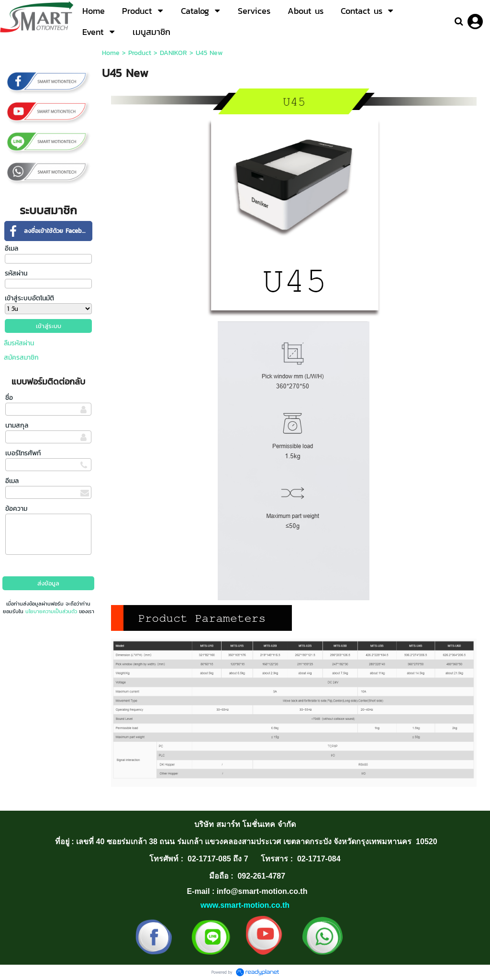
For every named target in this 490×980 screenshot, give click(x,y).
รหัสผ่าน (16, 273)
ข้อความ (16, 509)
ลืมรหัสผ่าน (19, 343)
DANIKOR (173, 53)
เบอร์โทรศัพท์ (23, 453)
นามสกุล (17, 425)
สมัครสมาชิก (21, 358)
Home (111, 53)
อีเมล (11, 248)
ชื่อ (9, 398)
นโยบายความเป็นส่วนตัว (51, 611)
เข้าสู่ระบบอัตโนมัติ (29, 298)
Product (140, 53)
